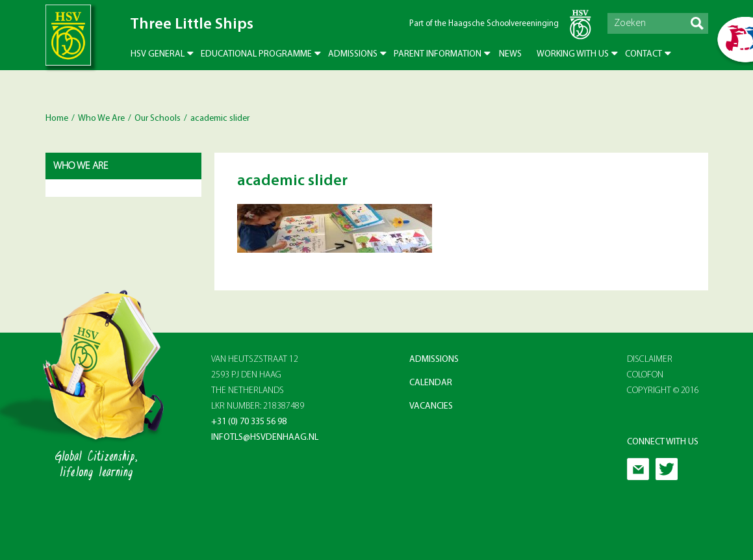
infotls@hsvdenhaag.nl (265, 438)
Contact (644, 54)
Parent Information (438, 54)
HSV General (158, 54)
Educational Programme (256, 54)
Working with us (573, 54)
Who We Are (101, 119)
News (510, 54)
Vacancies (431, 406)
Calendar (431, 383)
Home (57, 119)
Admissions (353, 54)
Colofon (645, 375)
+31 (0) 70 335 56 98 (249, 422)
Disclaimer (650, 360)
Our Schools (158, 119)
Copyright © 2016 (663, 391)
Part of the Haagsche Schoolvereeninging (484, 24)
